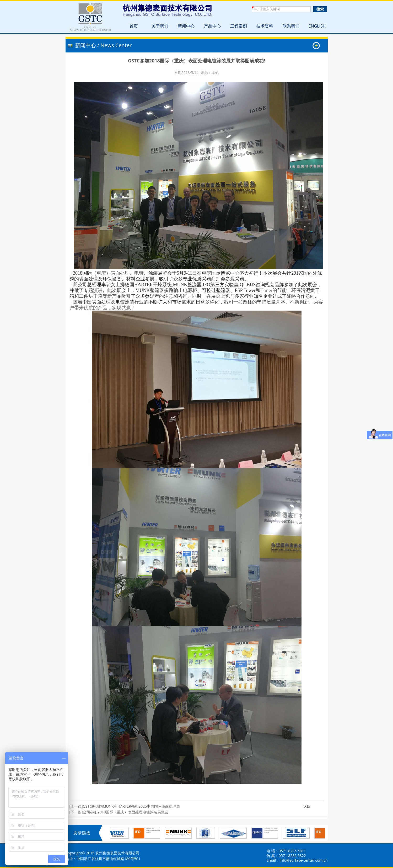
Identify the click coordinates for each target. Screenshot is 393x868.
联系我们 (291, 26)
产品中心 (212, 26)
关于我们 (160, 26)
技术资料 (265, 26)
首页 (134, 26)
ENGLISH (317, 26)
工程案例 (239, 26)
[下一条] (76, 812)
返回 (307, 806)
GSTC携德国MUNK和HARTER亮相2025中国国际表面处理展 (131, 806)
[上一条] (76, 806)
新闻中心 (186, 26)
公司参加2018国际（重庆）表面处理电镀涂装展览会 (126, 812)
